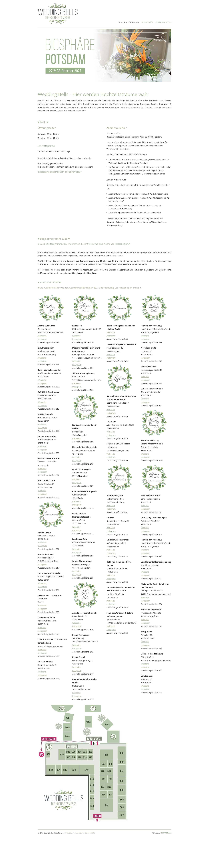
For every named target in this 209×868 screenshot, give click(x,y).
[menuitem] (129, 24)
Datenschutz (90, 833)
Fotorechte (69, 833)
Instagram (42, 339)
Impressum (79, 833)
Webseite (42, 336)
